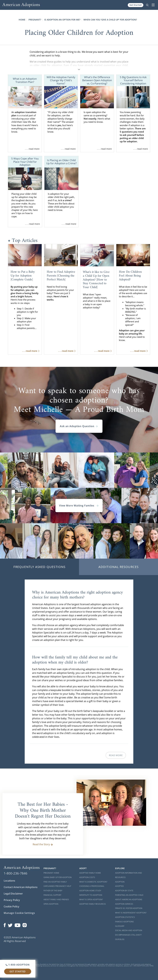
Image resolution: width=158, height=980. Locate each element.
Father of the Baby (53, 891)
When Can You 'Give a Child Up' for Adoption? (110, 20)
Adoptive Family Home (90, 873)
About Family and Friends (56, 899)
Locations (9, 881)
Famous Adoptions (124, 922)
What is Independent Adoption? (131, 913)
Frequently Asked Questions (39, 567)
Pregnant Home (51, 873)
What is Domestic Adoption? (93, 882)
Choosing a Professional (92, 886)
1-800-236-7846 (16, 873)
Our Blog (120, 939)
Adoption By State (124, 891)
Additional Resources (119, 567)
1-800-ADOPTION (18, 965)
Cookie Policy (11, 906)
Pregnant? (35, 20)
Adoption (120, 882)
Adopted (119, 886)
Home (22, 20)
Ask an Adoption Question (79, 426)
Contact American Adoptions (21, 887)
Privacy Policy (12, 900)
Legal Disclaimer (13, 894)
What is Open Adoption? (91, 899)
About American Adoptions (129, 899)
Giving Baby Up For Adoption (58, 877)
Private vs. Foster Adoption (129, 908)
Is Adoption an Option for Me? (62, 20)
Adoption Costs (87, 877)
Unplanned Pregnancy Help (57, 886)
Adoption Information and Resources (129, 875)
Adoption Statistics (125, 917)
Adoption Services (124, 904)
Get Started (136, 5)
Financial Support (52, 895)
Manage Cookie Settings (19, 913)
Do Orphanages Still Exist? (128, 935)
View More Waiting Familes (79, 506)
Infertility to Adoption (91, 895)
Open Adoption (51, 904)
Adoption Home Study (90, 891)
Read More (116, 755)
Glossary (120, 926)
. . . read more (32, 149)
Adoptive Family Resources (93, 904)
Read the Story (43, 844)
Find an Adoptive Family (55, 882)
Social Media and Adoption (129, 930)
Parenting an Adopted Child (129, 895)
